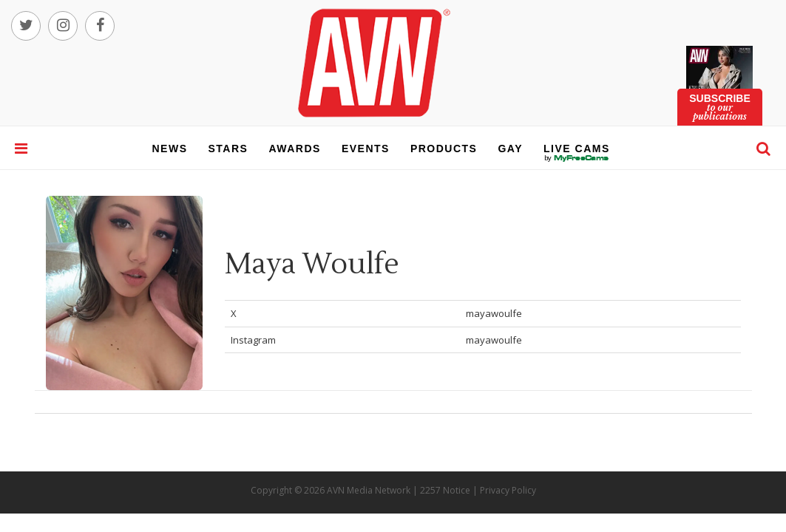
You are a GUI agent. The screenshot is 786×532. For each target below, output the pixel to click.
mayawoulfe (494, 313)
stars (228, 149)
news (170, 149)
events (366, 149)
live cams (577, 158)
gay (510, 149)
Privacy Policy (508, 490)
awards (294, 149)
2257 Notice (445, 490)
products (444, 149)
